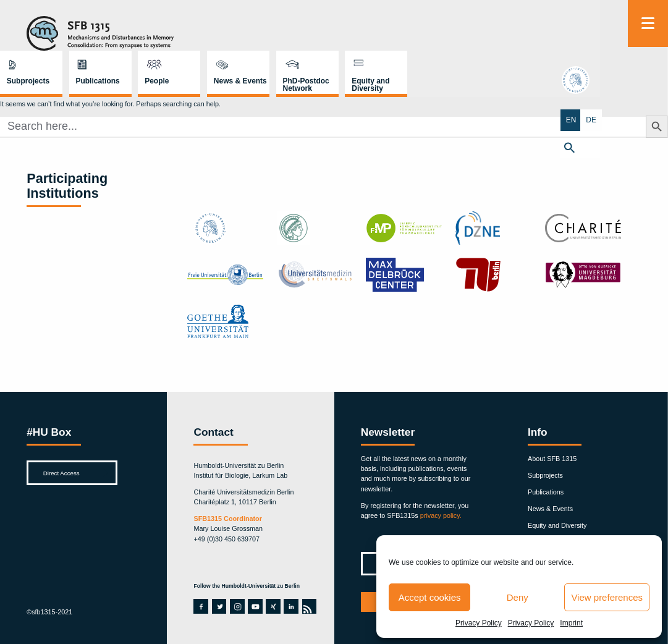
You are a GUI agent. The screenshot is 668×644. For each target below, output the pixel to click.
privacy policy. (441, 515)
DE (658, 119)
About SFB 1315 (552, 459)
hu (648, 83)
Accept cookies (430, 597)
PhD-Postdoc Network (506, 34)
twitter (219, 606)
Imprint (571, 623)
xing (273, 606)
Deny (518, 597)
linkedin (290, 606)
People (357, 30)
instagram (237, 606)
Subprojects (228, 30)
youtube (255, 606)
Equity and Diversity (571, 34)
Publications (298, 30)
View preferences (607, 597)
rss (308, 606)
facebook (200, 606)
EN (638, 119)
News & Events (441, 30)
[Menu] (648, 23)
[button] (648, 146)
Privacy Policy (479, 623)
